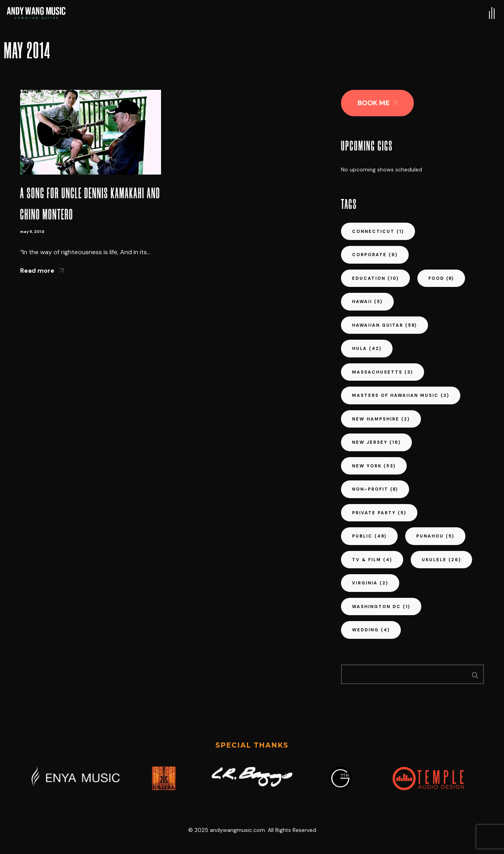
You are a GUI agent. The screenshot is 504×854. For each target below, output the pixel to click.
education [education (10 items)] (375, 278)
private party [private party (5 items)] (379, 513)
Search (475, 674)
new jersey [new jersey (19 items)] (376, 442)
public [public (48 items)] (369, 536)
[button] (377, 103)
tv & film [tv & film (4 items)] (372, 560)
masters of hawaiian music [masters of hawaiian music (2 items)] (401, 395)
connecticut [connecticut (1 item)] (378, 231)
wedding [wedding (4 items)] (371, 630)
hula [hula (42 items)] (367, 348)
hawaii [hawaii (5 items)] (367, 301)
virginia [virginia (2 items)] (370, 583)
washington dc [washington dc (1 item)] (381, 607)
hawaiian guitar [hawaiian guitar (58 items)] (384, 325)
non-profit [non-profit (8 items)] (375, 489)
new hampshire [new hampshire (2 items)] (381, 419)
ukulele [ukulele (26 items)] (441, 560)
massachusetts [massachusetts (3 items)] (383, 372)
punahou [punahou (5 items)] (435, 536)
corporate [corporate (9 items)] (375, 255)
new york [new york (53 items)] (374, 466)
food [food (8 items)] (441, 278)
